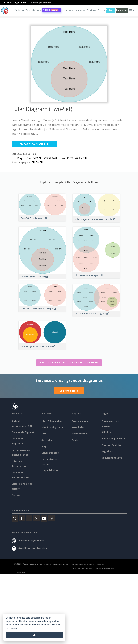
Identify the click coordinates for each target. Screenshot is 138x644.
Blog (44, 446)
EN (33, 162)
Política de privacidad (114, 439)
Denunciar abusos (112, 458)
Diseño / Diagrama (52, 427)
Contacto (77, 440)
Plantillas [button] (92, 10)
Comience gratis (69, 391)
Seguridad (107, 451)
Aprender (47, 440)
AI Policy (106, 432)
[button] (33, 10)
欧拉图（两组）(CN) (77, 158)
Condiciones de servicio (83, 564)
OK (34, 635)
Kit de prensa (79, 434)
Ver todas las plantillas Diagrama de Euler (69, 363)
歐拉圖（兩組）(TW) (54, 158)
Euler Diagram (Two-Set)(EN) (27, 158)
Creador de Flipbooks (24, 432)
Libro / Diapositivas (53, 421)
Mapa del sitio (50, 470)
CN (41, 162)
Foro (44, 434)
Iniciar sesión (122, 10)
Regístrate (110, 10)
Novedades (78, 427)
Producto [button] (19, 10)
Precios (101, 10)
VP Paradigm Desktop (41, 2)
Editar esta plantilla (34, 144)
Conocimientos (50, 453)
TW (37, 162)
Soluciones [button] (80, 10)
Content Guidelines (112, 445)
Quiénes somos (80, 421)
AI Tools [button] (52, 10)
